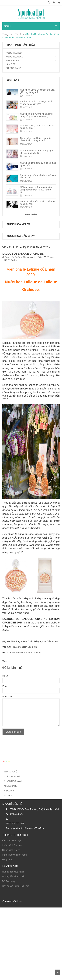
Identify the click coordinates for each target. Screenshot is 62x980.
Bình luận (7, 697)
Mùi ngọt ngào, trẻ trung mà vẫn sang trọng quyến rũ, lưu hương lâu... (36, 190)
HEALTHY (9, 791)
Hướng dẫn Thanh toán (14, 876)
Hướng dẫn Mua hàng (13, 872)
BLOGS (8, 795)
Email (5, 686)
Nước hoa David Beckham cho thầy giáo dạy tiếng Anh (38, 91)
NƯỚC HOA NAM (15, 57)
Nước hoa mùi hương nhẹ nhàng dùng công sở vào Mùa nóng (36, 115)
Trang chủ (7, 34)
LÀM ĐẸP (10, 64)
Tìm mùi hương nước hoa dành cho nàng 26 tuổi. (38, 127)
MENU (7, 26)
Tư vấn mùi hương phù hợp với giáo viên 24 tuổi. (38, 176)
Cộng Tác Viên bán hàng (14, 855)
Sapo (19, 901)
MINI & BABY (12, 60)
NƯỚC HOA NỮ (14, 53)
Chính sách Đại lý (11, 850)
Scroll (58, 972)
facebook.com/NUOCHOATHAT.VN (24, 652)
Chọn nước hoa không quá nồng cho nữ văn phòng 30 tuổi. (36, 139)
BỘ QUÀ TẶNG (13, 68)
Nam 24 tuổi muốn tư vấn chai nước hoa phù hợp (38, 203)
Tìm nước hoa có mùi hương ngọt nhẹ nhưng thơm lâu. (37, 152)
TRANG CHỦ (11, 772)
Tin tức (19, 34)
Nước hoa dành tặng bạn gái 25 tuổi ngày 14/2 (38, 164)
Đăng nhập (8, 860)
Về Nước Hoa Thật (11, 841)
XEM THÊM (31, 214)
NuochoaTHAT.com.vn (25, 647)
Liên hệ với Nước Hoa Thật (16, 886)
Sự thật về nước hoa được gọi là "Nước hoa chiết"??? (36, 103)
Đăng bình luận (13, 732)
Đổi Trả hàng (9, 881)
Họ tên (6, 676)
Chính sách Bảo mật (12, 845)
